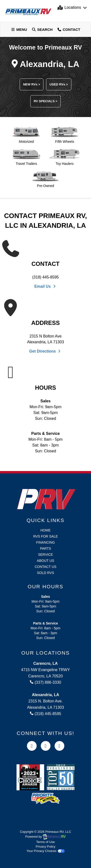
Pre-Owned (46, 179)
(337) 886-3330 (45, 682)
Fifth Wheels (65, 135)
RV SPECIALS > (46, 101)
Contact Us (46, 567)
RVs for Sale (46, 536)
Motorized (26, 135)
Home (46, 530)
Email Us (45, 286)
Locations (73, 8)
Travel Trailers (26, 157)
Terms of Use (45, 842)
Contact (69, 30)
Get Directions (46, 351)
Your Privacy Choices (45, 851)
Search (42, 30)
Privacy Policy (45, 847)
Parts (45, 548)
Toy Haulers (65, 157)
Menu (20, 30)
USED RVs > (59, 84)
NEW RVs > (32, 84)
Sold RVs (45, 573)
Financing (45, 542)
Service (45, 555)
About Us (45, 561)
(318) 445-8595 (45, 277)
